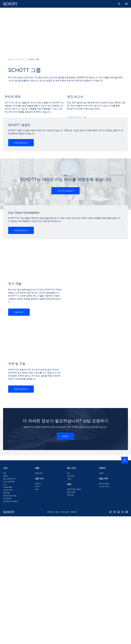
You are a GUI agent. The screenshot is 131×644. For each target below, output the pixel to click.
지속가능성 (71, 600)
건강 (5, 609)
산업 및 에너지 (8, 615)
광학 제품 (6, 617)
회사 (69, 598)
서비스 (37, 611)
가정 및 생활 (7, 612)
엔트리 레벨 (71, 617)
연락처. (65, 561)
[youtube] (127, 637)
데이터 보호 (65, 637)
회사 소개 (21, 59)
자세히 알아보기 (77, 154)
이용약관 (74, 637)
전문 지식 (38, 608)
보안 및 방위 (7, 623)
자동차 (5, 600)
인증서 (69, 603)
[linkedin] (119, 637)
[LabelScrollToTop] (125, 585)
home (11, 59)
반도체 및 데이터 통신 (11, 626)
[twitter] (123, 637)
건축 (5, 598)
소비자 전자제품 (9, 606)
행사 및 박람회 (104, 608)
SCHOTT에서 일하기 (74, 614)
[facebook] (110, 637)
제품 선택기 (39, 598)
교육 (37, 614)
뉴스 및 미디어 (104, 611)
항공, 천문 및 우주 (9, 603)
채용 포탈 (70, 619)
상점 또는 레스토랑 (10, 620)
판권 (57, 637)
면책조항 (50, 637)
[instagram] (114, 637)
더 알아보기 (12, 158)
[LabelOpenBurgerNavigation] (126, 4)
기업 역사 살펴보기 (65, 272)
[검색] (119, 4)
